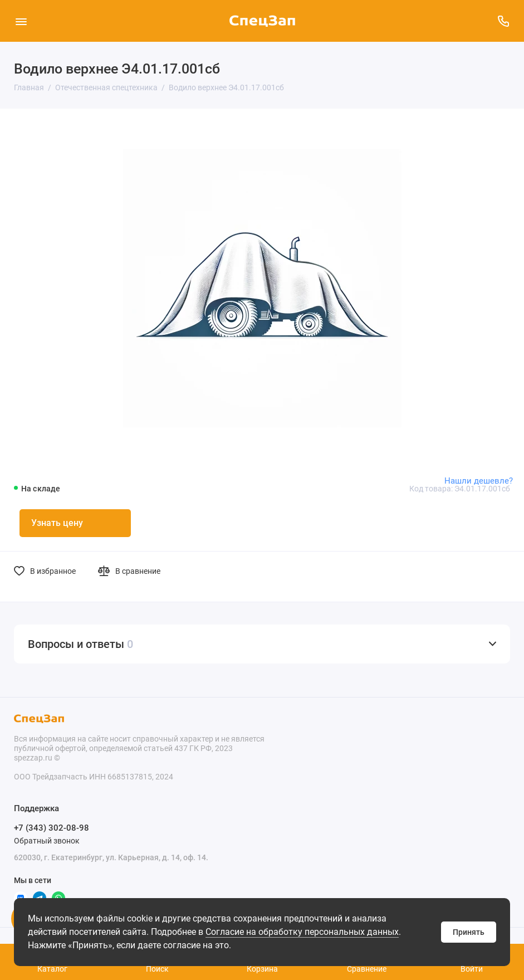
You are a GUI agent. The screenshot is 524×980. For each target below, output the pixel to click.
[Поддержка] (503, 21)
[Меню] (21, 21)
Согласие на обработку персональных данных (302, 932)
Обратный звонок (47, 841)
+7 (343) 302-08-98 (52, 828)
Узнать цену (57, 523)
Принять (469, 932)
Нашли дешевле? (479, 481)
